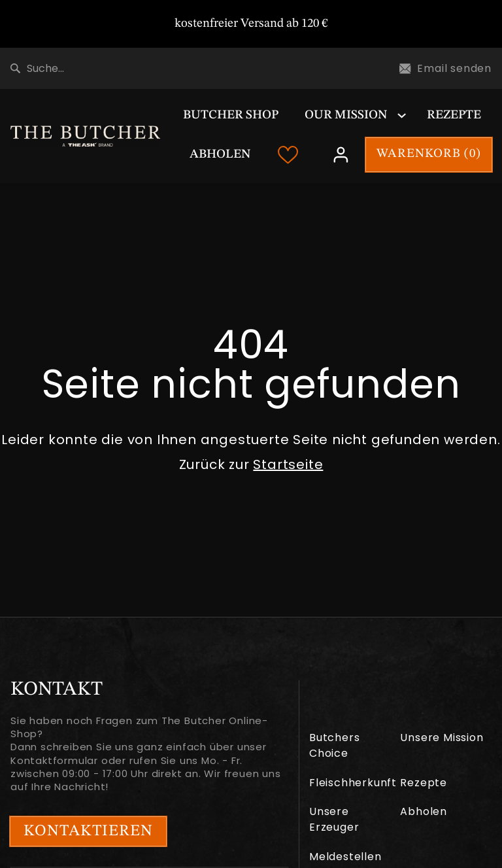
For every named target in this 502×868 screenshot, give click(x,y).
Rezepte (454, 115)
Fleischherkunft (353, 783)
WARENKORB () (429, 154)
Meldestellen (345, 857)
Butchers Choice (334, 745)
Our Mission (346, 115)
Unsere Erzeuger (334, 819)
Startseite (288, 464)
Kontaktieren (88, 831)
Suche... (37, 68)
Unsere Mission (442, 738)
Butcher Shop (231, 115)
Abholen (220, 155)
